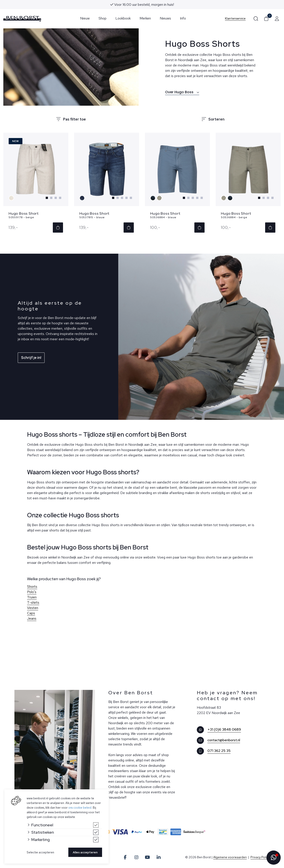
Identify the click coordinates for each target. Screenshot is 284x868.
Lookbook (123, 18)
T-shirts (33, 603)
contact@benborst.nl (224, 741)
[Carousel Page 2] (51, 198)
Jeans (32, 619)
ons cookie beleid (80, 808)
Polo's (32, 592)
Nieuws (165, 18)
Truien (32, 598)
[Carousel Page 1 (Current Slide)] (47, 198)
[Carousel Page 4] (60, 198)
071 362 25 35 (219, 751)
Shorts (32, 587)
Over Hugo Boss (182, 92)
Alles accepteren (85, 852)
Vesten (33, 608)
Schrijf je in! (31, 358)
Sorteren (213, 119)
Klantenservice (235, 18)
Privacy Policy (260, 858)
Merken (145, 18)
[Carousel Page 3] (56, 198)
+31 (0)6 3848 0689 (224, 730)
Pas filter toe (71, 119)
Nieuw (85, 18)
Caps (31, 614)
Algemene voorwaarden (230, 858)
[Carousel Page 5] (131, 198)
